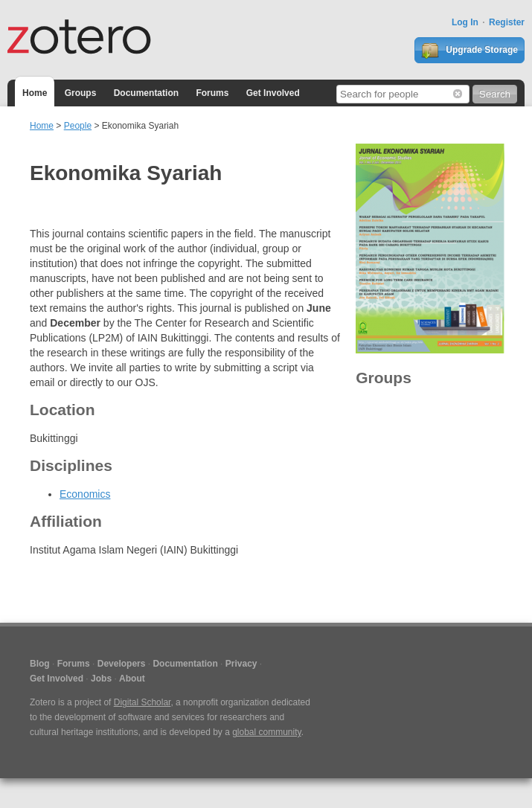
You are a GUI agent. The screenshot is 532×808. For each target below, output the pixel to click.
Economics (85, 494)
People (78, 126)
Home (35, 93)
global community (266, 732)
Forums (212, 93)
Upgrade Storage (469, 51)
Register (507, 22)
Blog (40, 664)
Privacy (241, 664)
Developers (122, 664)
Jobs (101, 679)
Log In (465, 22)
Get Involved (273, 93)
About (132, 679)
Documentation (146, 93)
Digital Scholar (142, 702)
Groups (81, 93)
